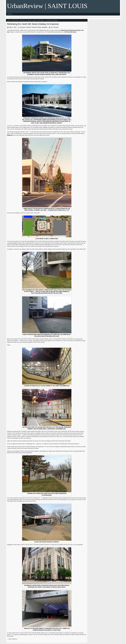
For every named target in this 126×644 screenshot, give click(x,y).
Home (9, 20)
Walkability (41, 20)
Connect (10, 14)
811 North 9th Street (71, 32)
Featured (22, 20)
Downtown (15, 20)
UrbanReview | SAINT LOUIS (47, 6)
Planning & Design (31, 20)
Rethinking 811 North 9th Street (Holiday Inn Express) (33, 24)
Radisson (10, 135)
